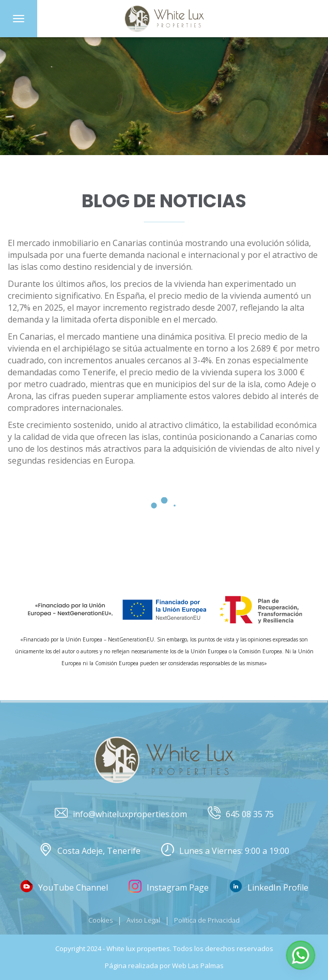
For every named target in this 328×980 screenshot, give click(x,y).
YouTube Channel (64, 888)
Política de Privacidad (207, 920)
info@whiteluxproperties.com (121, 814)
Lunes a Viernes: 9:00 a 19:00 (225, 851)
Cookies (100, 920)
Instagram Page (169, 888)
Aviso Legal (143, 920)
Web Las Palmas (198, 966)
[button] (301, 955)
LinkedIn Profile (269, 888)
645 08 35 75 (241, 814)
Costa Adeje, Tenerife (90, 851)
